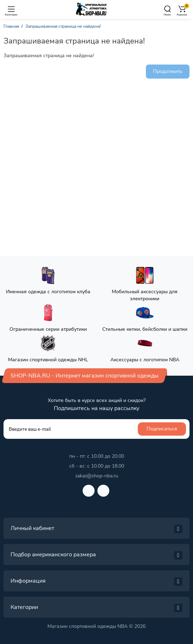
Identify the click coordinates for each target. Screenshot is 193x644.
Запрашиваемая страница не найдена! (63, 26)
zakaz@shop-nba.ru (97, 476)
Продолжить (168, 71)
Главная (11, 26)
